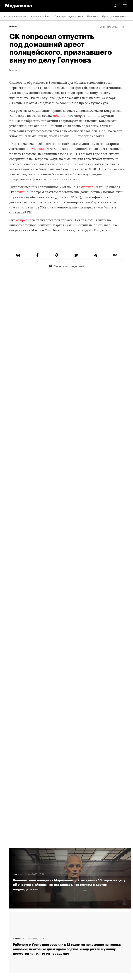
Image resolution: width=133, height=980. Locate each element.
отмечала (38, 149)
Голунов (13, 70)
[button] (125, 6)
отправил (24, 220)
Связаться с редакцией (66, 279)
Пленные (93, 16)
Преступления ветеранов (117, 16)
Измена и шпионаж (15, 16)
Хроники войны (40, 16)
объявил (60, 116)
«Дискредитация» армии (68, 16)
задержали (87, 187)
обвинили (23, 192)
